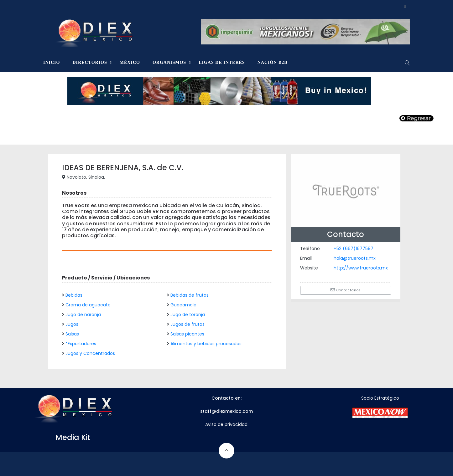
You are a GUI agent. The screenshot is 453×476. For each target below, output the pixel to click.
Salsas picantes (187, 334)
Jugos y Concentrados (90, 353)
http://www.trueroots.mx (361, 268)
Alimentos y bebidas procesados (206, 344)
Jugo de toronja (188, 315)
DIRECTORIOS (90, 62)
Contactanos (346, 290)
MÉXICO (130, 62)
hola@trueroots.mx (355, 258)
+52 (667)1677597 (354, 248)
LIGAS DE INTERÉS (222, 62)
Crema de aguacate (88, 305)
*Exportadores (81, 344)
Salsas (72, 334)
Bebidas (74, 295)
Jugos (72, 324)
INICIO (52, 62)
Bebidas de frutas (190, 295)
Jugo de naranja (83, 315)
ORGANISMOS (169, 62)
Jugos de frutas (187, 324)
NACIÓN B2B (273, 62)
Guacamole (183, 305)
